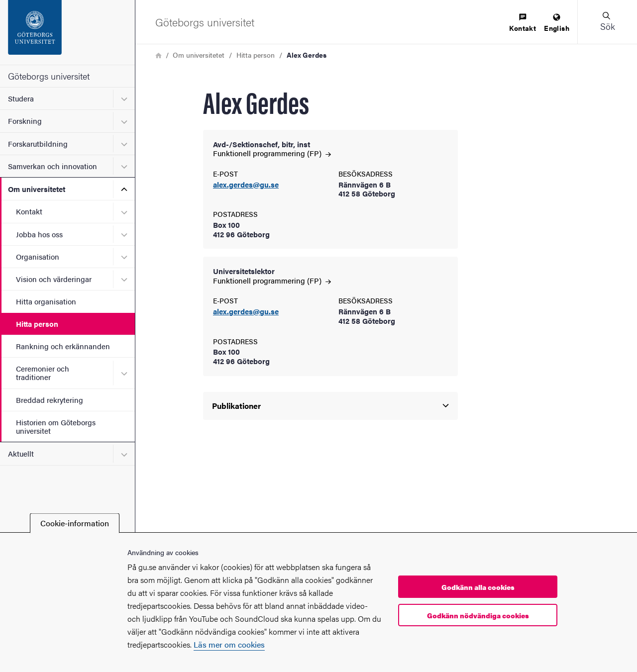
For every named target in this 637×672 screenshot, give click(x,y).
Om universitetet (37, 189)
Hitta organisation (46, 301)
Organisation (38, 256)
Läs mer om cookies (229, 644)
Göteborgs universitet (49, 76)
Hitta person (37, 324)
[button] (607, 22)
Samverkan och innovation (53, 166)
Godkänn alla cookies (478, 587)
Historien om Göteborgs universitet (56, 426)
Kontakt (29, 211)
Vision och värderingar (54, 279)
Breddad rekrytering (50, 400)
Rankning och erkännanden (63, 346)
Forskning (25, 121)
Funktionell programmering (272, 153)
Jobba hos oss (39, 234)
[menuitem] (523, 23)
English (557, 23)
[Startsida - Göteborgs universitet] (67, 32)
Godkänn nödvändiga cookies (478, 615)
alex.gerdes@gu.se (246, 185)
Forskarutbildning (38, 144)
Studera (21, 98)
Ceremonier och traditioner (43, 373)
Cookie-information (75, 523)
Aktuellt (21, 453)
